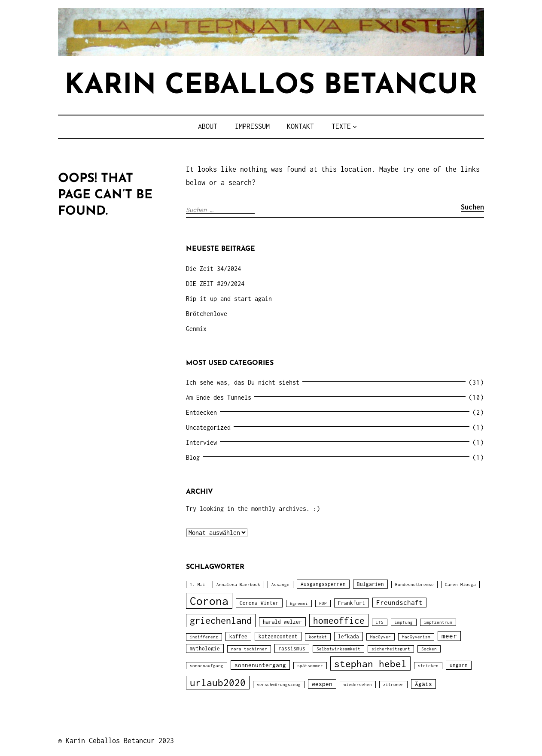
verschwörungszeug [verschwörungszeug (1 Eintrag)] (279, 685)
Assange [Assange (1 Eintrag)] (280, 584)
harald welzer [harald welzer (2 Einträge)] (282, 622)
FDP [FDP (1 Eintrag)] (323, 603)
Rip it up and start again (229, 299)
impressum (252, 126)
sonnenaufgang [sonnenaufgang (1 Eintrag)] (207, 666)
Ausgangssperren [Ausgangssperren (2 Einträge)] (323, 584)
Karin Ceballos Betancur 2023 (120, 741)
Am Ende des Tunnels (219, 397)
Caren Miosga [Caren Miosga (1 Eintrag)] (460, 584)
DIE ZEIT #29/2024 (215, 284)
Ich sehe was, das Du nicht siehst (243, 382)
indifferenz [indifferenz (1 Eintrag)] (204, 637)
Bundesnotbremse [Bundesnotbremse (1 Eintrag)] (414, 584)
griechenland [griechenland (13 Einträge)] (221, 621)
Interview (201, 442)
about (208, 126)
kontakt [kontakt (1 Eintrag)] (318, 637)
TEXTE (341, 126)
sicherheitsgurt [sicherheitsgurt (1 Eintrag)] (391, 649)
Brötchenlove (207, 314)
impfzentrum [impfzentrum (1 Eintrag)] (438, 622)
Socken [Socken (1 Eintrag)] (429, 649)
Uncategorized (208, 427)
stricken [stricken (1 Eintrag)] (428, 666)
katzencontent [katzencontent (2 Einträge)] (278, 636)
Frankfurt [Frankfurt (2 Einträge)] (352, 603)
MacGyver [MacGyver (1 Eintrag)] (381, 637)
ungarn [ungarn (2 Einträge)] (459, 665)
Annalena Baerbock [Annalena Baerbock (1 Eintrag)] (238, 584)
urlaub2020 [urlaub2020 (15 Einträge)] (218, 683)
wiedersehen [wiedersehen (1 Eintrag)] (358, 685)
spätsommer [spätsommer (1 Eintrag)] (310, 666)
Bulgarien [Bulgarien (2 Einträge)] (370, 584)
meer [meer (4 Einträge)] (449, 636)
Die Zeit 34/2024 (213, 269)
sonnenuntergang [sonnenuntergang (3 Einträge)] (260, 665)
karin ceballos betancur (271, 86)
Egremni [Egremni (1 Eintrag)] (299, 603)
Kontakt (300, 126)
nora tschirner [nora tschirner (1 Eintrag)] (249, 649)
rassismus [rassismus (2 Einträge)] (292, 648)
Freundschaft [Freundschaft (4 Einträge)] (399, 603)
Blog (193, 457)
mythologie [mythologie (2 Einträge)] (205, 648)
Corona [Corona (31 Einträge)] (209, 601)
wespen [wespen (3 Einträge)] (322, 684)
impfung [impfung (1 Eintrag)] (404, 622)
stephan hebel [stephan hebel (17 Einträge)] (370, 663)
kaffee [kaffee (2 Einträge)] (238, 636)
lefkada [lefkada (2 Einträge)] (349, 636)
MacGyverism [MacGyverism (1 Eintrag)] (416, 637)
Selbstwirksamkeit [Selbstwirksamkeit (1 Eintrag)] (338, 649)
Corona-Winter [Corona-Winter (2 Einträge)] (259, 603)
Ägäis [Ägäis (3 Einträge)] (423, 684)
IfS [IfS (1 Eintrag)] (380, 622)
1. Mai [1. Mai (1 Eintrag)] (198, 584)
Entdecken (201, 412)
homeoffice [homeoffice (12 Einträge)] (339, 620)
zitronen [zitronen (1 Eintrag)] (393, 685)
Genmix (196, 329)
